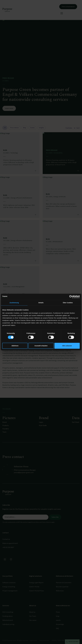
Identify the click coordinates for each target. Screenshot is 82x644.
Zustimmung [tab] (14, 303)
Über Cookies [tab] (68, 303)
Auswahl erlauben (41, 346)
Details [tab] (41, 303)
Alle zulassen (67, 346)
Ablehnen (15, 346)
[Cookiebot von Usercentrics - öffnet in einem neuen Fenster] (71, 297)
